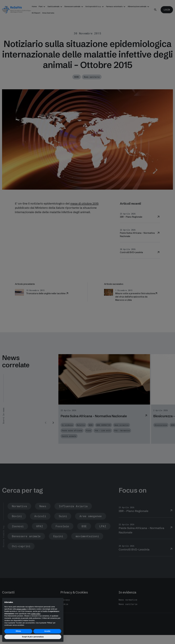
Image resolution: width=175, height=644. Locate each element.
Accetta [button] (47, 631)
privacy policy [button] (21, 609)
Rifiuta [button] (18, 631)
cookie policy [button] (36, 614)
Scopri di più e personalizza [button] (33, 637)
